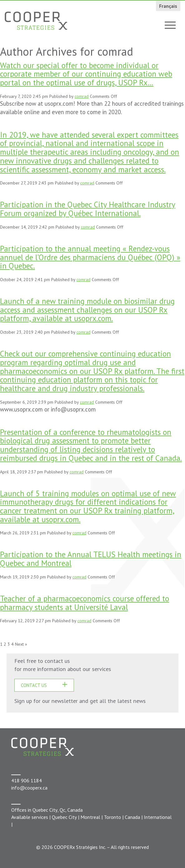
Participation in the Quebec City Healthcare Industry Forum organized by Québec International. (88, 209)
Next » (21, 644)
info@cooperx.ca (29, 788)
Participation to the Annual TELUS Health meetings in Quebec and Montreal (91, 559)
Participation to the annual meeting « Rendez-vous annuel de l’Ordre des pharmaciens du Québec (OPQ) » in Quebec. (90, 257)
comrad (82, 96)
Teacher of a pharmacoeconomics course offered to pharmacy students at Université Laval (85, 603)
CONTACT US (34, 685)
